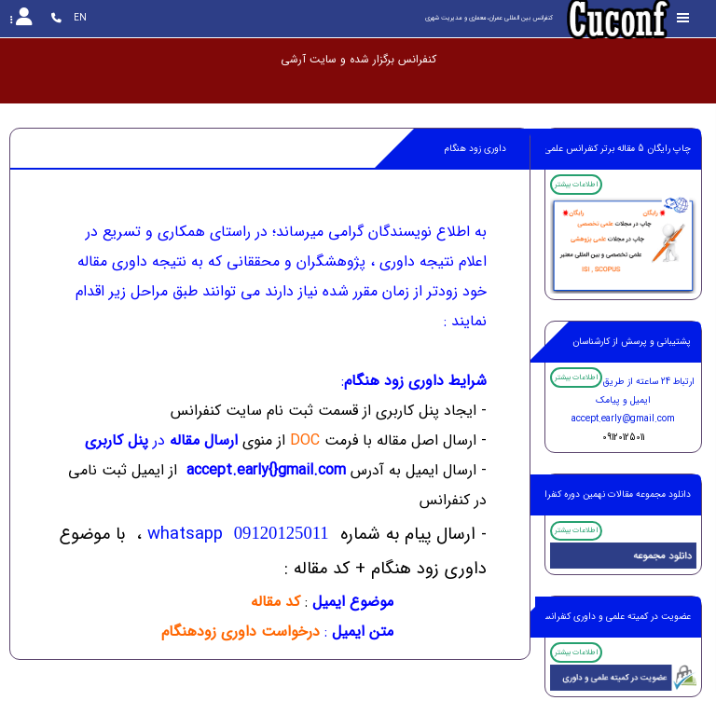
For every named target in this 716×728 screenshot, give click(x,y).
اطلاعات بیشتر (576, 185)
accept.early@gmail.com (623, 419)
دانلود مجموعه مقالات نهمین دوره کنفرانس (610, 494)
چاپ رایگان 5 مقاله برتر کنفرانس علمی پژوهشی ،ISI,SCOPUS (573, 149)
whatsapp (238, 535)
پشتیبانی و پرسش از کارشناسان (632, 342)
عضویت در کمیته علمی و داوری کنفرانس (615, 617)
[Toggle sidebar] (683, 18)
